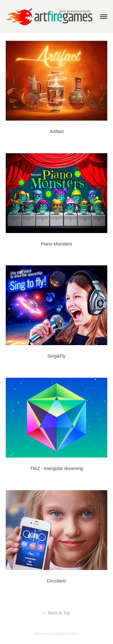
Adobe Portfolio (66, 634)
